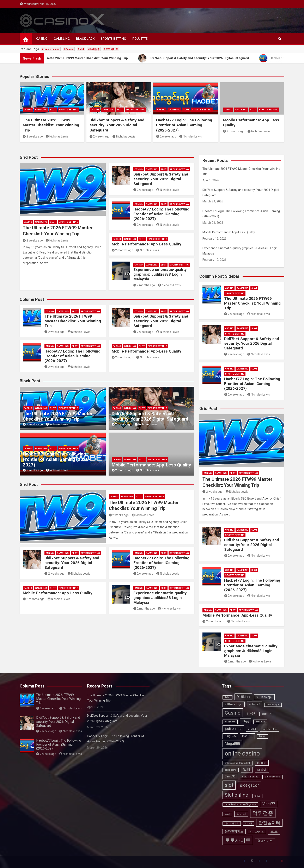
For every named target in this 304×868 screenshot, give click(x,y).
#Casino (69, 49)
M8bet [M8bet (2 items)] (262, 736)
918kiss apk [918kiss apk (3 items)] (264, 697)
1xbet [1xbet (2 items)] (227, 697)
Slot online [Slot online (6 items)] (236, 795)
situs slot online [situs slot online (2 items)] (273, 777)
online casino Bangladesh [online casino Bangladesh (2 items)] (238, 763)
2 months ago (234, 131)
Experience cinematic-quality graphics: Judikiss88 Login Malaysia (160, 274)
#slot (81, 49)
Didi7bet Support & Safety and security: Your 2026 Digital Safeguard (117, 125)
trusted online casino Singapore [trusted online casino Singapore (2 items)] (240, 804)
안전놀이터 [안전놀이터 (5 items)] (269, 823)
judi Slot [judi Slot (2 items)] (252, 729)
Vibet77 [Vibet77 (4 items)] (269, 804)
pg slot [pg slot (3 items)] (262, 763)
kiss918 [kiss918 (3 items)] (247, 736)
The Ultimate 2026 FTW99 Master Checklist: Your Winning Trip (51, 125)
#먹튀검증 (94, 49)
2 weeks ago (33, 136)
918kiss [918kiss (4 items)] (243, 697)
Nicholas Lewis (57, 136)
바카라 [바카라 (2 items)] (248, 823)
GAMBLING (62, 39)
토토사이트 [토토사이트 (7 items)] (238, 840)
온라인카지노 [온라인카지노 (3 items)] (234, 831)
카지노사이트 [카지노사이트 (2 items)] (257, 832)
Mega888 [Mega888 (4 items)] (232, 743)
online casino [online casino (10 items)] (242, 753)
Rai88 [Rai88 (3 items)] (247, 770)
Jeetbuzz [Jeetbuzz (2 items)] (260, 722)
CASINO (42, 39)
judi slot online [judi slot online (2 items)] (270, 729)
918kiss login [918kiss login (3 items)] (234, 704)
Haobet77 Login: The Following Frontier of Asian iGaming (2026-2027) (184, 125)
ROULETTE (140, 39)
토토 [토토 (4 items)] (274, 831)
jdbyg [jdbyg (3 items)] (245, 721)
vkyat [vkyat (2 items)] (227, 814)
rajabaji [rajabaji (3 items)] (262, 770)
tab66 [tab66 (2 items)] (257, 796)
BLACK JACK (85, 39)
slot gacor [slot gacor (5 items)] (249, 785)
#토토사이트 (111, 49)
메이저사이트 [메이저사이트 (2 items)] (232, 823)
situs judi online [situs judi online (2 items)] (250, 777)
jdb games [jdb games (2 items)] (230, 722)
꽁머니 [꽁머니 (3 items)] (241, 814)
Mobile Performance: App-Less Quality (147, 244)
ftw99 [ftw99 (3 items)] (251, 714)
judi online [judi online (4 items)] (233, 729)
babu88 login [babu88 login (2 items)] (273, 705)
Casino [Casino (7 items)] (233, 713)
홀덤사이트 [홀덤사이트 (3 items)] (265, 841)
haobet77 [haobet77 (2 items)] (266, 714)
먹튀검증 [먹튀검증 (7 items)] (263, 813)
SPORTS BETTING (113, 39)
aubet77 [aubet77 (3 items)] (254, 704)
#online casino (51, 49)
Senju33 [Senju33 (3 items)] (230, 776)
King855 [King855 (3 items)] (230, 736)
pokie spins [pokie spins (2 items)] (231, 770)
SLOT (53, 110)
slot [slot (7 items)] (229, 785)
